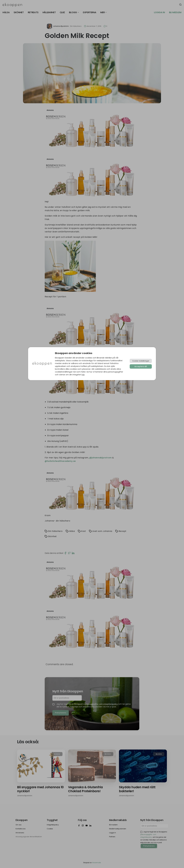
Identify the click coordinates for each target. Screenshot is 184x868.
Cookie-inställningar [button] (141, 361)
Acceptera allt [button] (141, 366)
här (83, 375)
